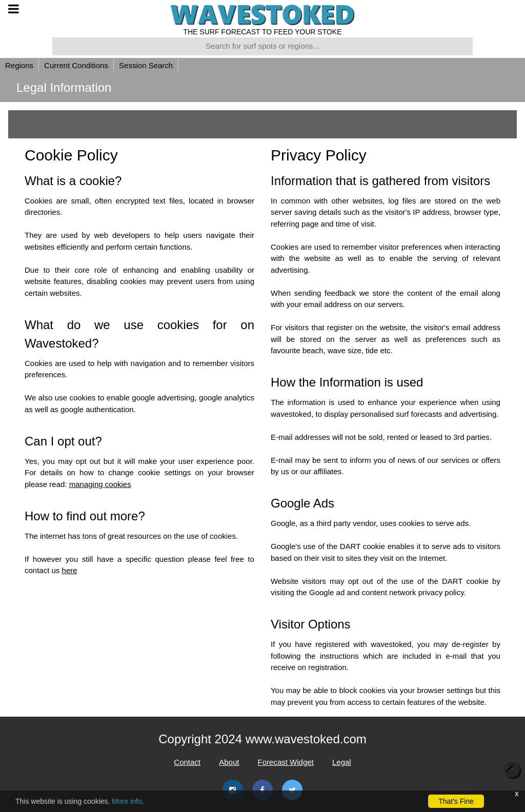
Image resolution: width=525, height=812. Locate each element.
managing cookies (100, 484)
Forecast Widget (286, 762)
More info (127, 801)
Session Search (146, 65)
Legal (342, 762)
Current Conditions (76, 65)
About (229, 762)
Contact (187, 762)
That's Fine (456, 801)
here (70, 570)
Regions (19, 65)
